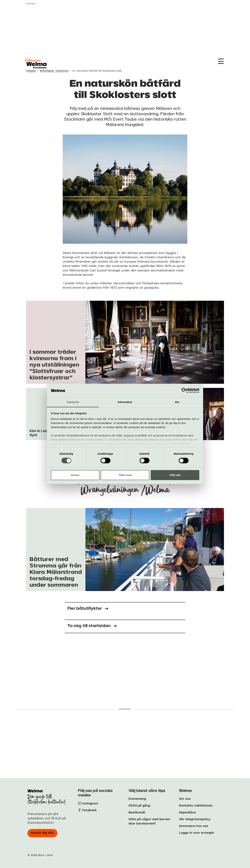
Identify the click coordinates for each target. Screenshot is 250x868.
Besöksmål (137, 812)
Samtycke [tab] (73, 402)
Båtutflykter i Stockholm (54, 71)
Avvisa (75, 475)
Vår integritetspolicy (195, 819)
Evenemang (137, 799)
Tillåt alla (175, 475)
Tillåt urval (125, 475)
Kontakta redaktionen (196, 805)
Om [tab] (177, 402)
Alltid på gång (139, 805)
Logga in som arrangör (197, 833)
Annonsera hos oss (194, 826)
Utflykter (31, 71)
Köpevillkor (188, 812)
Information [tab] (125, 402)
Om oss (185, 799)
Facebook (89, 810)
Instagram (90, 803)
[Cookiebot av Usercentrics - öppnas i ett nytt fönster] (184, 390)
